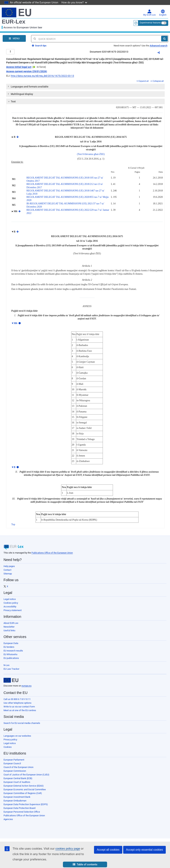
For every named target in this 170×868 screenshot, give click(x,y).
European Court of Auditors (17, 782)
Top (13, 524)
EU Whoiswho (10, 654)
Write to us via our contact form (19, 707)
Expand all (143, 81)
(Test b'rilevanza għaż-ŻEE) (91, 154)
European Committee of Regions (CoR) (23, 793)
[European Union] (11, 680)
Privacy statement (13, 610)
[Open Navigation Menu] (14, 38)
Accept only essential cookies (144, 850)
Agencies (8, 819)
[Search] (164, 39)
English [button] (163, 13)
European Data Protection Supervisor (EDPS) (26, 804)
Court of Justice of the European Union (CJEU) (26, 775)
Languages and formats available (28, 86)
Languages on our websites (17, 736)
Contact (7, 570)
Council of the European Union (18, 767)
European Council (12, 763)
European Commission (15, 771)
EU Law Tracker (11, 669)
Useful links (9, 630)
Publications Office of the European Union (52, 553)
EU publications (11, 658)
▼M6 (14, 323)
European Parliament (14, 760)
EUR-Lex (14, 22)
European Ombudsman (15, 801)
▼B (13, 467)
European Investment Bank (17, 797)
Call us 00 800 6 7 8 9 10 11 (17, 699)
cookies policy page (68, 849)
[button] (85, 865)
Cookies (8, 747)
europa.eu (27, 686)
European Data (11, 643)
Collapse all (157, 81)
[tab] (85, 87)
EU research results (13, 651)
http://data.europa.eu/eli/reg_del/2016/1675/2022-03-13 (42, 76)
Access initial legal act (19, 67)
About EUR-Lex (11, 623)
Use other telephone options (17, 703)
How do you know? (74, 2)
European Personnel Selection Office (22, 812)
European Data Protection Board (19, 808)
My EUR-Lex (149, 13)
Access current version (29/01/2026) (27, 71)
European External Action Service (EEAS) (24, 786)
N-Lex (6, 665)
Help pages (9, 566)
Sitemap (8, 574)
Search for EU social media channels (22, 723)
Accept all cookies (108, 850)
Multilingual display (20, 94)
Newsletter (9, 627)
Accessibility (10, 607)
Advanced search (159, 46)
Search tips (39, 46)
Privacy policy (10, 740)
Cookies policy (11, 603)
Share (161, 53)
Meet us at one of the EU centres (20, 710)
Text (11, 101)
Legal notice (10, 599)
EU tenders (9, 647)
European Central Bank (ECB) (18, 778)
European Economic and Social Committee (25, 789)
